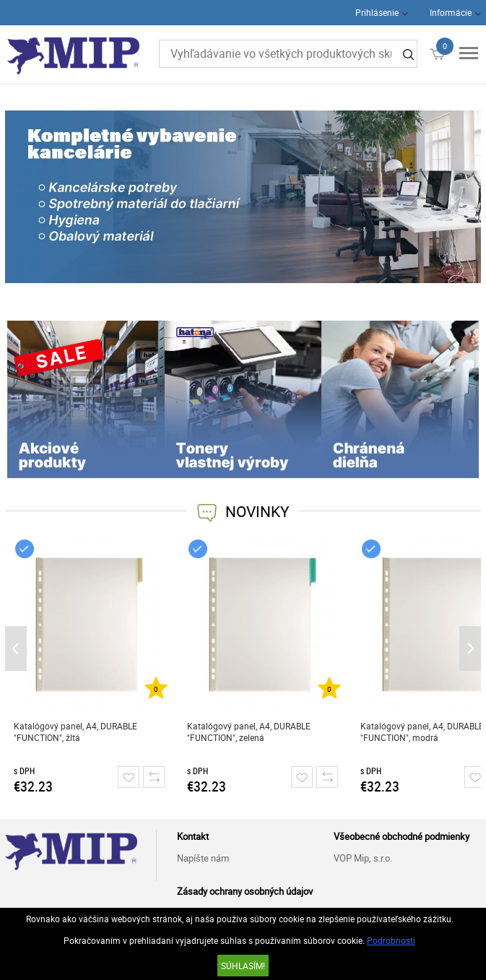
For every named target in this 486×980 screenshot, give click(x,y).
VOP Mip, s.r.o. (363, 858)
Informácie (451, 12)
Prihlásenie (377, 12)
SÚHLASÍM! (243, 966)
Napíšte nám (203, 858)
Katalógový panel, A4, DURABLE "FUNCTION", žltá (75, 732)
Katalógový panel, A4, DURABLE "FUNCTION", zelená (249, 732)
